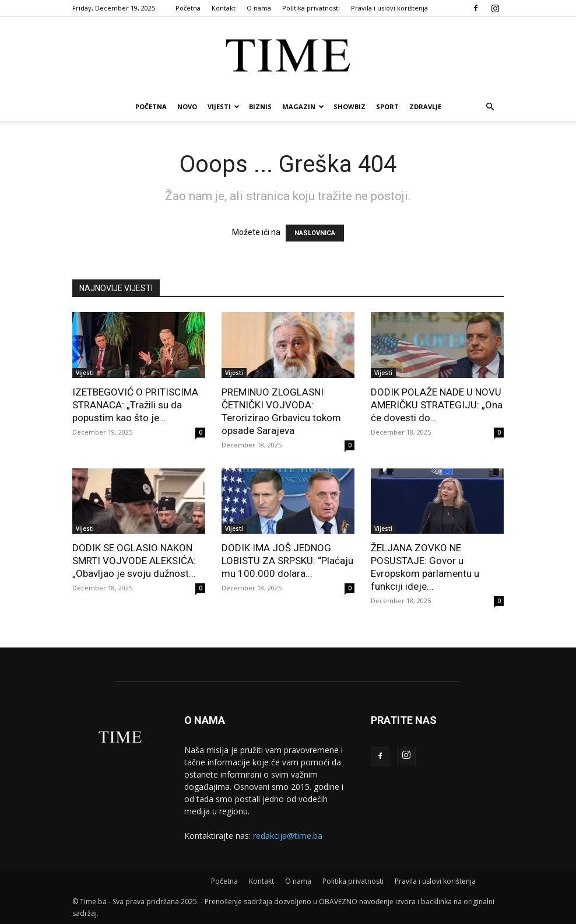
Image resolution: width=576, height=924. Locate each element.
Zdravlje (425, 106)
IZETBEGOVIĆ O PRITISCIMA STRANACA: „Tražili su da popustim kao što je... (135, 405)
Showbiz (350, 106)
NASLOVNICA (315, 233)
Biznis (260, 106)
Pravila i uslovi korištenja (389, 8)
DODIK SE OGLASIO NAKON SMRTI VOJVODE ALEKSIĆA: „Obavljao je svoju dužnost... (134, 561)
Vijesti (224, 106)
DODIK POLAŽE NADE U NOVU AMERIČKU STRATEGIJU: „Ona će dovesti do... (437, 405)
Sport (387, 106)
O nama (259, 8)
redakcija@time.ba (288, 836)
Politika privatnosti (311, 8)
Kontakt (224, 8)
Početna (188, 8)
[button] (490, 107)
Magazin (303, 106)
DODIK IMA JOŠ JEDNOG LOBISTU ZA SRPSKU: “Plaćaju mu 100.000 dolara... (287, 561)
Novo (187, 106)
